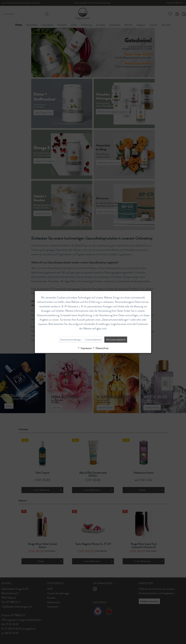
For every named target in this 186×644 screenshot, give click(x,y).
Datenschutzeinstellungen (71, 340)
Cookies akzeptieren (93, 340)
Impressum (85, 348)
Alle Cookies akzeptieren (116, 340)
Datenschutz (100, 348)
